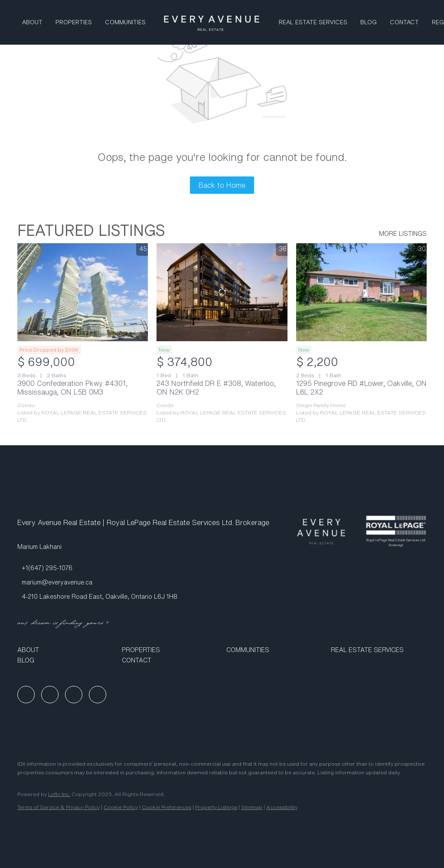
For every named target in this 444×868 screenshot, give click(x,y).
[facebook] (26, 695)
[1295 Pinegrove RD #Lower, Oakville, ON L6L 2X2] (361, 292)
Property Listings (216, 807)
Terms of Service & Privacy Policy (59, 807)
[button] (65, 650)
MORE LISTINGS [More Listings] (403, 234)
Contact (404, 23)
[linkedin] (50, 695)
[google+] (98, 695)
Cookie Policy (121, 807)
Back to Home (222, 185)
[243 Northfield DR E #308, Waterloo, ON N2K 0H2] (222, 292)
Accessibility (282, 807)
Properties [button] (74, 23)
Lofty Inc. (59, 794)
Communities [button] (125, 23)
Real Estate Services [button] (313, 23)
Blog (369, 23)
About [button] (32, 23)
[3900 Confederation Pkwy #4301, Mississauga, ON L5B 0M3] (83, 292)
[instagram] (74, 695)
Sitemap (252, 807)
